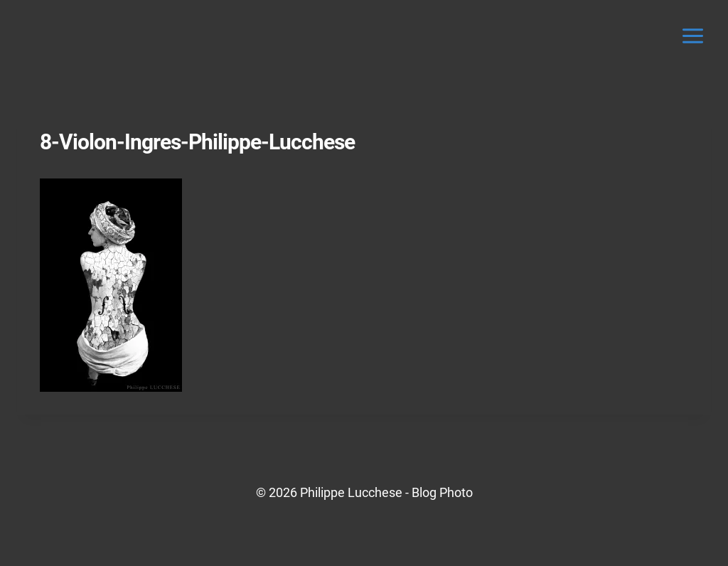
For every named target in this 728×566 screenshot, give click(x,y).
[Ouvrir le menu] (692, 36)
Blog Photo (442, 492)
